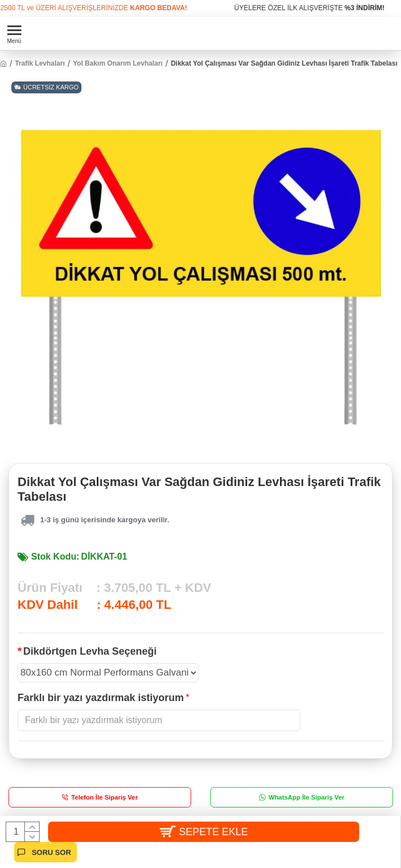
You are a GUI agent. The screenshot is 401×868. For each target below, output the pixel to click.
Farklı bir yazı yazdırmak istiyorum (101, 698)
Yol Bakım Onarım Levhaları (118, 63)
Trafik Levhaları (40, 63)
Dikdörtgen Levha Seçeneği (90, 651)
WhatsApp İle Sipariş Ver (306, 797)
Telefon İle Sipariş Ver (105, 797)
